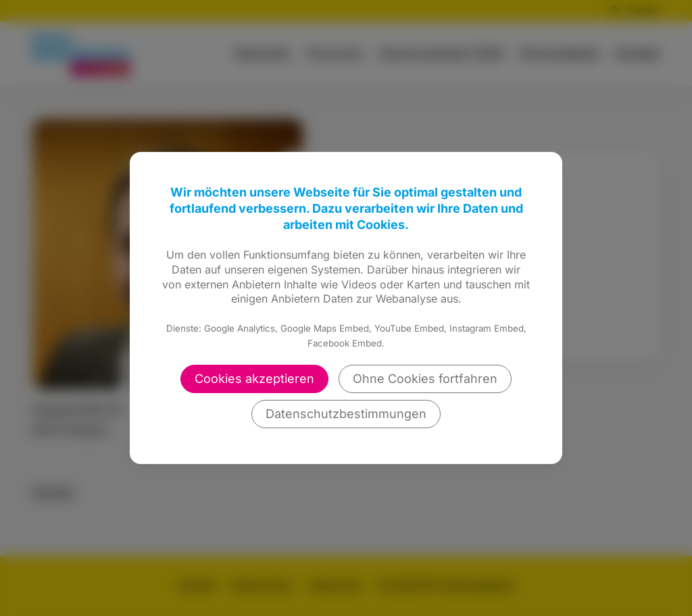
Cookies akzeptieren (254, 379)
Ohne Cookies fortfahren (425, 379)
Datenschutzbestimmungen (346, 414)
